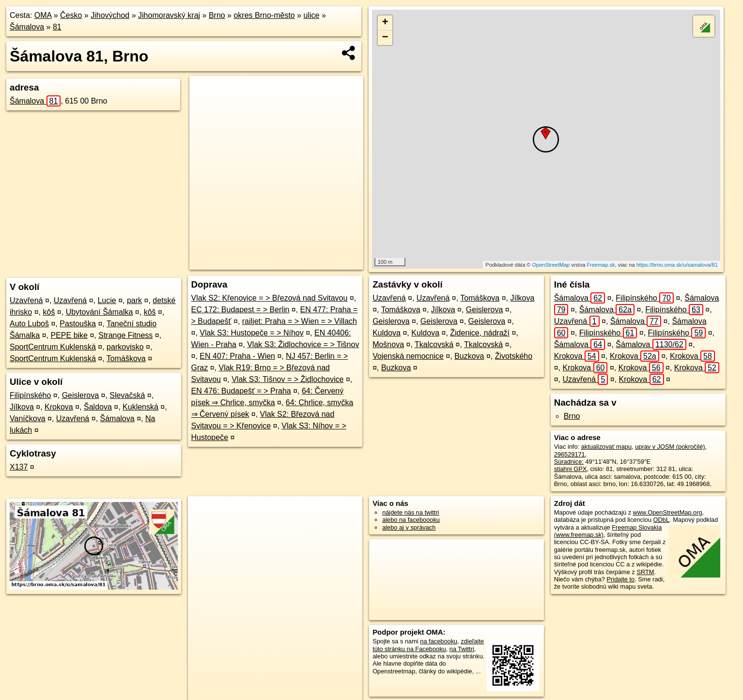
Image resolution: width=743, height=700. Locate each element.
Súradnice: (569, 462)
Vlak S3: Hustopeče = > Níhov (251, 333)
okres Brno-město (264, 15)
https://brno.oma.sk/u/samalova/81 (677, 265)
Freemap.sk (601, 265)
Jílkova (22, 407)
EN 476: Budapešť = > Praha (241, 391)
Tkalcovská (434, 344)
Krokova (59, 407)
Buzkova (469, 356)
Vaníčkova (28, 418)
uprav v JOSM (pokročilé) (670, 447)
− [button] (385, 38)
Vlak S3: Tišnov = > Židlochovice (287, 379)
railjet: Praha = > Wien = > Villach (300, 321)
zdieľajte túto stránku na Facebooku (428, 645)
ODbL (661, 520)
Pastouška (78, 324)
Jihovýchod (110, 15)
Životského (514, 356)
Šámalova (27, 27)
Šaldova (98, 407)
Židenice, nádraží (480, 333)
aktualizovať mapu (606, 447)
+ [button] (385, 23)
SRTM (645, 572)
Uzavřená (26, 300)
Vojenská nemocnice (408, 356)
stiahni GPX (571, 469)
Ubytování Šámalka (100, 312)
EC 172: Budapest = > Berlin (240, 310)
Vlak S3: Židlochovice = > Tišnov (303, 344)
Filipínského (30, 395)
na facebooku (439, 641)
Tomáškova (126, 358)
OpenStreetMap (551, 265)
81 (57, 27)
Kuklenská (140, 407)
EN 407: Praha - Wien (237, 356)
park (134, 300)
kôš (49, 312)
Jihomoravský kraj (169, 15)
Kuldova (387, 333)
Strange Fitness (125, 335)
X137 (19, 467)
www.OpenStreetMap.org (668, 512)
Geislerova (80, 395)
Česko (71, 15)
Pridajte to (621, 579)
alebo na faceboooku (411, 520)
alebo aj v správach (409, 527)
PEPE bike (69, 335)
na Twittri (462, 649)
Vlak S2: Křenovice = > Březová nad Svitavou (270, 298)
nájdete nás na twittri (410, 512)
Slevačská (127, 395)
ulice (312, 15)
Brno (217, 15)
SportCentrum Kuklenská (53, 347)
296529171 (570, 454)
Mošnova (388, 344)
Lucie (107, 300)
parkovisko (125, 347)
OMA (43, 15)
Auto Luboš (29, 324)
